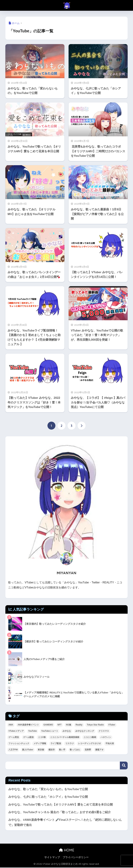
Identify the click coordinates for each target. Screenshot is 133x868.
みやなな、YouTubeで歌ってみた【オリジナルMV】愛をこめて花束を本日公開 (61, 805)
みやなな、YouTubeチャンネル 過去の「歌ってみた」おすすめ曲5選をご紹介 (60, 812)
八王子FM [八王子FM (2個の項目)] (13, 750)
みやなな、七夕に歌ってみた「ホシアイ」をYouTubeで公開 (48, 797)
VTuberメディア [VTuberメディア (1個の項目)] (16, 731)
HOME (67, 850)
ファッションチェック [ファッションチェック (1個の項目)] (19, 743)
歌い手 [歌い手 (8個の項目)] (62, 750)
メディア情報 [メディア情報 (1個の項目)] (40, 743)
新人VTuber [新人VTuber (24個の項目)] (28, 750)
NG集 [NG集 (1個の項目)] (69, 725)
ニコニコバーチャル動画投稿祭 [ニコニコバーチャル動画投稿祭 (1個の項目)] (65, 737)
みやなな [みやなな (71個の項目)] (67, 731)
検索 (124, 765)
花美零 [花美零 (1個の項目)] (88, 750)
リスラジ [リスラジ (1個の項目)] (70, 743)
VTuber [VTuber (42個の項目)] (112, 725)
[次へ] (82, 426)
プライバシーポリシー (76, 858)
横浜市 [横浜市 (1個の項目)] (52, 750)
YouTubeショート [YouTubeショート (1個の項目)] (50, 731)
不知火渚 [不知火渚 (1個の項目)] (110, 743)
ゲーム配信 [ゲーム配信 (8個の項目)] (28, 737)
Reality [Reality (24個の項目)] (79, 725)
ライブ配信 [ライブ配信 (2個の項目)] (56, 743)
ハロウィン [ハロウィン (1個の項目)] (106, 737)
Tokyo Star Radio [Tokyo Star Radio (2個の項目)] (95, 725)
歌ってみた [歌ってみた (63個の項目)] (75, 750)
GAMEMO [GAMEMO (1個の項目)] (48, 725)
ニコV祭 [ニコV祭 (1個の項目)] (42, 737)
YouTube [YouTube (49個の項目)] (33, 731)
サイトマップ (52, 858)
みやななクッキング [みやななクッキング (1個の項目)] (85, 731)
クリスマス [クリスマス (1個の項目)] (104, 731)
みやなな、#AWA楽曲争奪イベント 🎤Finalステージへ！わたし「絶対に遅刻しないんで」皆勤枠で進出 (65, 823)
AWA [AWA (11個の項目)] (11, 725)
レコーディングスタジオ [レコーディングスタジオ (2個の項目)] (90, 743)
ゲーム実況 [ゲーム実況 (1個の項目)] (14, 737)
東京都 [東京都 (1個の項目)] (41, 750)
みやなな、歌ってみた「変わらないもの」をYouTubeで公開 (48, 789)
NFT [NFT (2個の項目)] (59, 725)
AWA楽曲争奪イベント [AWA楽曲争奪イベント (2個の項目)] (28, 725)
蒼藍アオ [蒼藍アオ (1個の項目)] (99, 750)
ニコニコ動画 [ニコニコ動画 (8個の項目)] (90, 737)
